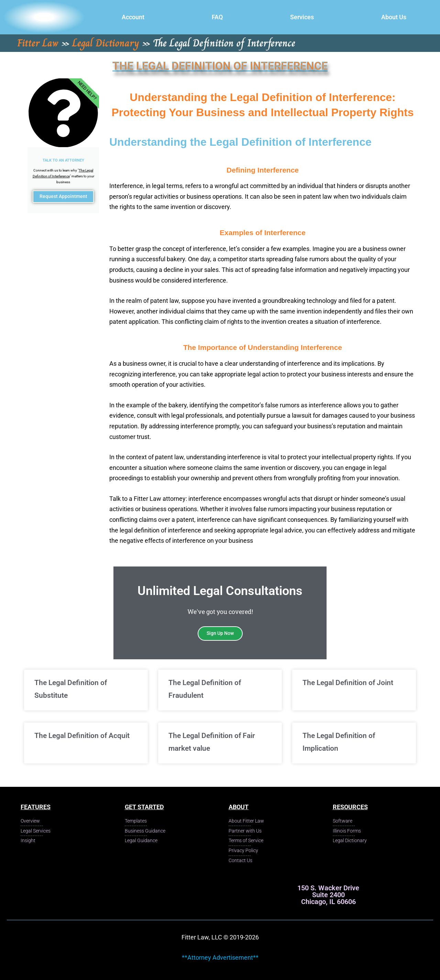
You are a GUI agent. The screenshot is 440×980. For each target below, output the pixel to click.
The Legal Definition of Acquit (82, 736)
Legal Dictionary (106, 43)
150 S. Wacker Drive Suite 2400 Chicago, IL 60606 (328, 895)
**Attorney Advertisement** (220, 957)
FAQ (217, 17)
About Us (394, 17)
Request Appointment (63, 201)
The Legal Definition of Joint (348, 683)
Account (133, 17)
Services (302, 17)
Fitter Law (38, 43)
